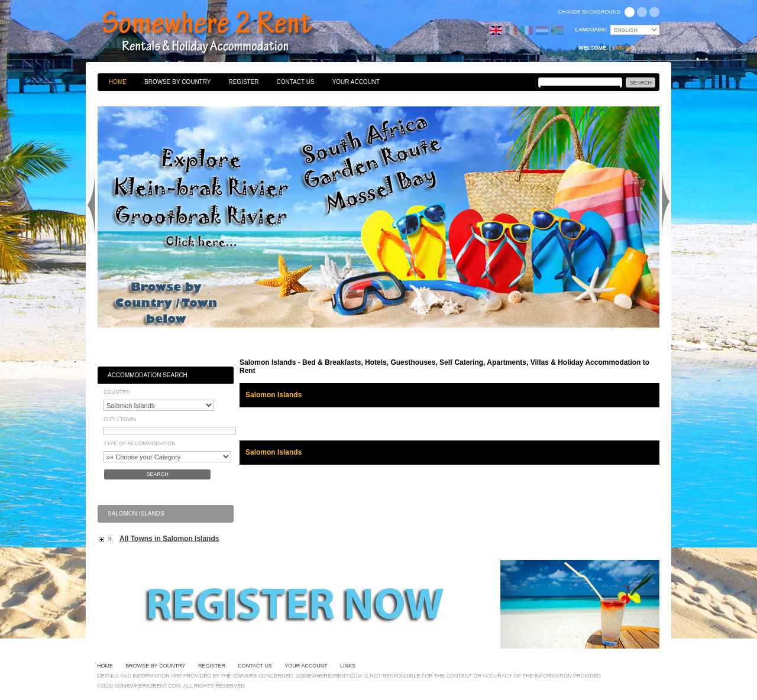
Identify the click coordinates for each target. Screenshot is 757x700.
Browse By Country (177, 82)
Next (666, 203)
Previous (91, 203)
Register (243, 82)
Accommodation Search (148, 375)
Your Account (356, 82)
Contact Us (296, 82)
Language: (592, 30)
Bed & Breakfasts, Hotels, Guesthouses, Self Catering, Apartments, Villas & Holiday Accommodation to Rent (220, 33)
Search (157, 474)
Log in (622, 48)
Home (118, 82)
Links (348, 666)
